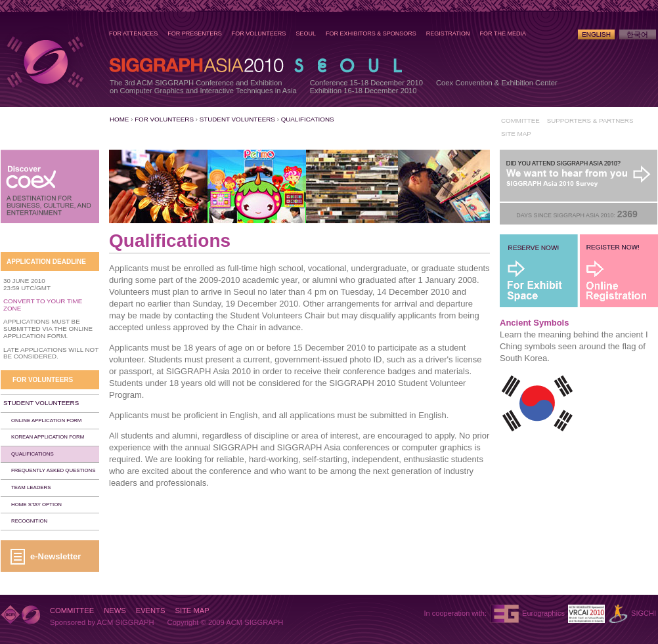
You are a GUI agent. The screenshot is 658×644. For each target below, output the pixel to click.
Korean (638, 34)
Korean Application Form (48, 437)
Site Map (516, 134)
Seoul (306, 33)
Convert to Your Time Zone (43, 305)
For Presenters (195, 33)
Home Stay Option (36, 504)
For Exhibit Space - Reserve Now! (539, 271)
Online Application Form (46, 420)
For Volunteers (259, 33)
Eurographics (543, 613)
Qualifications (308, 119)
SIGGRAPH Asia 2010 (44, 62)
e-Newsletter (55, 556)
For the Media (503, 33)
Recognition (29, 521)
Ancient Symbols (534, 323)
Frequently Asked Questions (53, 470)
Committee (520, 120)
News (115, 611)
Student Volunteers (237, 119)
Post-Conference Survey (579, 176)
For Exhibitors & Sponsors (371, 33)
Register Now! (619, 271)
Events (151, 611)
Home (119, 119)
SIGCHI (644, 613)
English (596, 34)
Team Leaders (31, 487)
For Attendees (133, 33)
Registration (448, 33)
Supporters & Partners (590, 120)
